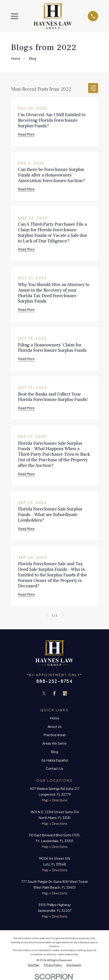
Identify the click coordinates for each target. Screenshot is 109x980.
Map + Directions (55, 800)
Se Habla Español (54, 760)
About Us (55, 727)
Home (54, 718)
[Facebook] (54, 693)
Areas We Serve (54, 743)
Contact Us (54, 768)
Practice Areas (55, 735)
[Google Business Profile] (65, 693)
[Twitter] (44, 693)
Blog (54, 752)
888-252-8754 (54, 681)
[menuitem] (33, 965)
